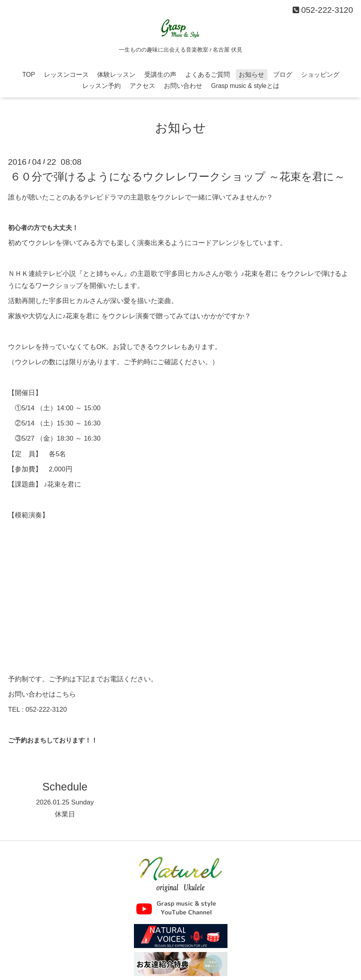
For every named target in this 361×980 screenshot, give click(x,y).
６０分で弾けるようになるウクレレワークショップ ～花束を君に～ (178, 177)
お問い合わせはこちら (42, 694)
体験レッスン (116, 75)
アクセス (142, 86)
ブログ (283, 75)
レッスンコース (66, 75)
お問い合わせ (183, 86)
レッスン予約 (102, 86)
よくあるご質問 (207, 75)
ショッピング (320, 75)
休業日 (65, 814)
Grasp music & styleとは (245, 86)
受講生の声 (160, 75)
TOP (29, 75)
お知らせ (251, 75)
